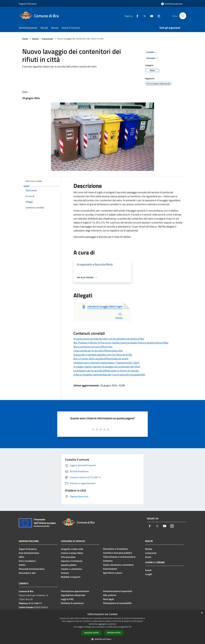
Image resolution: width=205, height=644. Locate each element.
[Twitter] (143, 16)
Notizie (149, 549)
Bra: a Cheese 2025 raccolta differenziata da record (101, 359)
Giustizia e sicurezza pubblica (118, 553)
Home (25, 39)
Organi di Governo (28, 549)
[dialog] (102, 627)
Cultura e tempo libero (72, 553)
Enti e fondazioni (27, 561)
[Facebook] (136, 16)
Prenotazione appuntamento (75, 591)
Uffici (21, 557)
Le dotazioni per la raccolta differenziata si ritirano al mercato (106, 371)
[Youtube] (150, 16)
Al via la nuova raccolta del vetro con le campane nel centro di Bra (109, 339)
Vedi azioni (153, 58)
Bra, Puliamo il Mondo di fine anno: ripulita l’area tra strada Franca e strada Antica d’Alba (121, 343)
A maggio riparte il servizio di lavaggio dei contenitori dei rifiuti (107, 367)
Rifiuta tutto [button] (114, 633)
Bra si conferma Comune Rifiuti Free (93, 347)
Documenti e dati (27, 573)
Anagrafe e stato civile (72, 549)
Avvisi (148, 557)
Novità (35, 39)
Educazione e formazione (115, 549)
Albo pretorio (110, 595)
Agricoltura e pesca (113, 573)
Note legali (108, 599)
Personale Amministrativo (32, 569)
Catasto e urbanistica (71, 569)
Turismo (65, 573)
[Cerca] (183, 16)
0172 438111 (35, 603)
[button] (102, 639)
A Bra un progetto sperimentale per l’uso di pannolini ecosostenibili (109, 375)
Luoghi (149, 574)
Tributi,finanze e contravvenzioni (119, 557)
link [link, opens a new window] (130, 627)
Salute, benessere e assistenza (118, 565)
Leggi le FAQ (67, 599)
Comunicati (47, 39)
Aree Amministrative (29, 553)
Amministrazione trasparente (118, 591)
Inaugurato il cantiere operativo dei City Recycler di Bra (103, 355)
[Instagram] (157, 16)
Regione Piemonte (28, 4)
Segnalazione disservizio (73, 595)
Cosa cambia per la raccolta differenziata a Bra (98, 351)
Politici (22, 565)
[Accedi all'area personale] (172, 4)
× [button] (202, 613)
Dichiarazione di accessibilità (117, 603)
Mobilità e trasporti (71, 577)
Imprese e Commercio (72, 561)
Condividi (152, 52)
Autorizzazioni (110, 569)
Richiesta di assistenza (72, 603)
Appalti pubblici (69, 565)
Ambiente (108, 561)
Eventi (148, 570)
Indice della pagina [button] (34, 181)
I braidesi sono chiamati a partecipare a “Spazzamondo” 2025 (106, 363)
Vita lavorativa (68, 557)
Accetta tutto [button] (92, 633)
